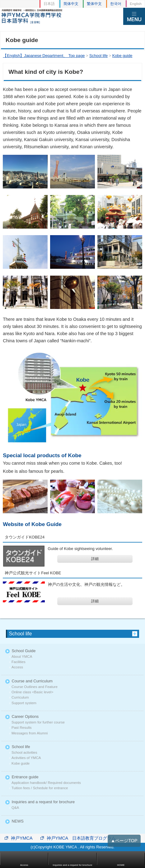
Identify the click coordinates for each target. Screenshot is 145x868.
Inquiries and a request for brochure (43, 802)
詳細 (95, 559)
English (136, 4)
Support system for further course (38, 722)
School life (21, 634)
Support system (24, 703)
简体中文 (71, 4)
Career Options (25, 717)
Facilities (19, 662)
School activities (24, 753)
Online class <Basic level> (32, 692)
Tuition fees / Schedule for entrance (40, 788)
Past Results (22, 728)
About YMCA (22, 657)
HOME (121, 865)
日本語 (49, 4)
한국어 (116, 4)
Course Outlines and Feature (35, 687)
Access (17, 667)
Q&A (15, 808)
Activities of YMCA (26, 758)
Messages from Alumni (30, 733)
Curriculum (20, 697)
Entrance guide (25, 777)
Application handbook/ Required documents (46, 783)
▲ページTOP (124, 841)
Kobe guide (21, 764)
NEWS (17, 821)
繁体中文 (94, 4)
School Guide (23, 651)
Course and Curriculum (32, 681)
